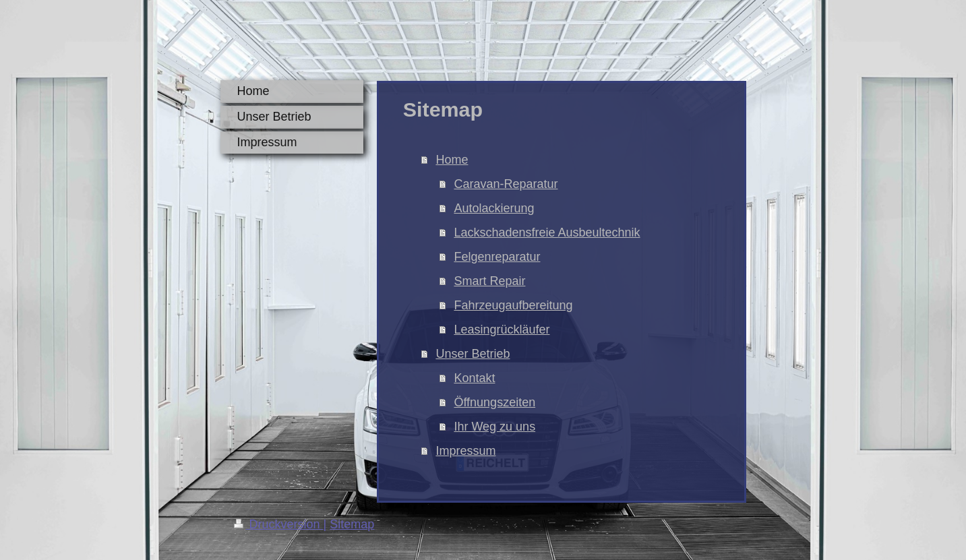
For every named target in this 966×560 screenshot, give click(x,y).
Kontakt (474, 378)
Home (452, 160)
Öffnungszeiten (494, 402)
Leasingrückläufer (502, 330)
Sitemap (352, 524)
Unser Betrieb (473, 354)
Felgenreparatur (497, 257)
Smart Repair (489, 281)
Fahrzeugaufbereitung (513, 305)
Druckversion (279, 524)
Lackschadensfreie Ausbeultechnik (547, 232)
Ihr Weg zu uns (494, 427)
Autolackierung (494, 208)
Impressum (465, 451)
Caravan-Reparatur (506, 184)
